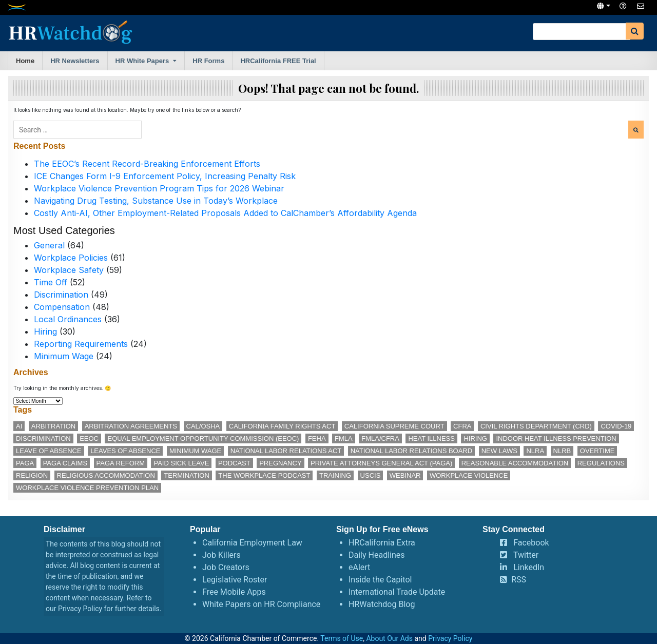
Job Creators (226, 567)
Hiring (45, 331)
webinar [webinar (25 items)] (405, 475)
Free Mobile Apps (234, 592)
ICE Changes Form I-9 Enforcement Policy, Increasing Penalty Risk (165, 176)
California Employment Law (252, 543)
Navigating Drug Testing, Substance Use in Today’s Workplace (156, 201)
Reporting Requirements (81, 344)
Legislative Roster (235, 580)
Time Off (51, 282)
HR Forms (208, 61)
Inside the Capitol (380, 580)
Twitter (526, 555)
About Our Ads (389, 638)
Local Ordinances (68, 319)
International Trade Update (397, 592)
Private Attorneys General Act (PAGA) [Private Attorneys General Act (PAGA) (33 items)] (381, 463)
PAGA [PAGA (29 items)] (25, 463)
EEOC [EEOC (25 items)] (89, 438)
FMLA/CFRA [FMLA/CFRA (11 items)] (380, 438)
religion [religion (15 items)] (32, 475)
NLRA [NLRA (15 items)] (535, 451)
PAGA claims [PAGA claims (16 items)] (65, 463)
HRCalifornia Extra (382, 543)
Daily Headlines (377, 555)
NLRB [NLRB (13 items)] (562, 451)
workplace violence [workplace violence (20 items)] (469, 475)
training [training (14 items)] (335, 475)
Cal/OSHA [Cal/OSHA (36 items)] (203, 426)
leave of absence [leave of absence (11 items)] (49, 451)
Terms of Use (342, 638)
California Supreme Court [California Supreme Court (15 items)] (394, 426)
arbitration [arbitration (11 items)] (53, 426)
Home (25, 61)
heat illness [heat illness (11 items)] (431, 438)
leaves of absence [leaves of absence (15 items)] (125, 451)
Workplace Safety (69, 270)
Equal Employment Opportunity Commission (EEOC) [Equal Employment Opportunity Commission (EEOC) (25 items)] (203, 438)
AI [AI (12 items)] (19, 426)
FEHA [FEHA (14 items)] (317, 438)
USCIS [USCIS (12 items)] (371, 475)
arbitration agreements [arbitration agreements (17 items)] (131, 426)
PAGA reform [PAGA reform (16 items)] (121, 463)
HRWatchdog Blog (382, 604)
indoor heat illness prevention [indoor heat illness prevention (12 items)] (556, 438)
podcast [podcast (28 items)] (234, 463)
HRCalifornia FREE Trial (278, 61)
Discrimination (61, 295)
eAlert (359, 567)
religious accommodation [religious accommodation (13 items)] (106, 475)
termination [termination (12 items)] (187, 475)
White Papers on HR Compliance (261, 604)
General (49, 245)
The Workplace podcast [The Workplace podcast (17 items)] (264, 475)
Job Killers (221, 555)
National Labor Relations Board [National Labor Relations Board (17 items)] (411, 451)
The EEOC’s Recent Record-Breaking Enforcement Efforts (147, 164)
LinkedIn (529, 567)
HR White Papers (142, 61)
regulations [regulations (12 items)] (601, 463)
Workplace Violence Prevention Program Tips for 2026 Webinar (159, 188)
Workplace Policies (71, 258)
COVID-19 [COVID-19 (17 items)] (616, 426)
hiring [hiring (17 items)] (475, 438)
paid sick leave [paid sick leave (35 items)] (181, 463)
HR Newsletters (75, 61)
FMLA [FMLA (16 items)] (344, 438)
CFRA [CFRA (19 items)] (462, 426)
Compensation (62, 307)
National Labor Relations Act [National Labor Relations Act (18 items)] (286, 451)
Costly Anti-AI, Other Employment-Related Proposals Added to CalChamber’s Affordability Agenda (225, 213)
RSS (519, 580)
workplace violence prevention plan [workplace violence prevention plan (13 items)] (87, 488)
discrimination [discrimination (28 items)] (43, 438)
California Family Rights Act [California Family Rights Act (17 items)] (282, 426)
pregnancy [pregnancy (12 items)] (280, 463)
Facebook (531, 543)
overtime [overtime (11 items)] (597, 451)
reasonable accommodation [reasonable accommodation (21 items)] (515, 463)
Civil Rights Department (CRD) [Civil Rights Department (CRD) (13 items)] (536, 426)
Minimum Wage (64, 356)
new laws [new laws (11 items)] (499, 451)
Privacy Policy (80, 609)
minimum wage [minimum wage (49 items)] (195, 451)
